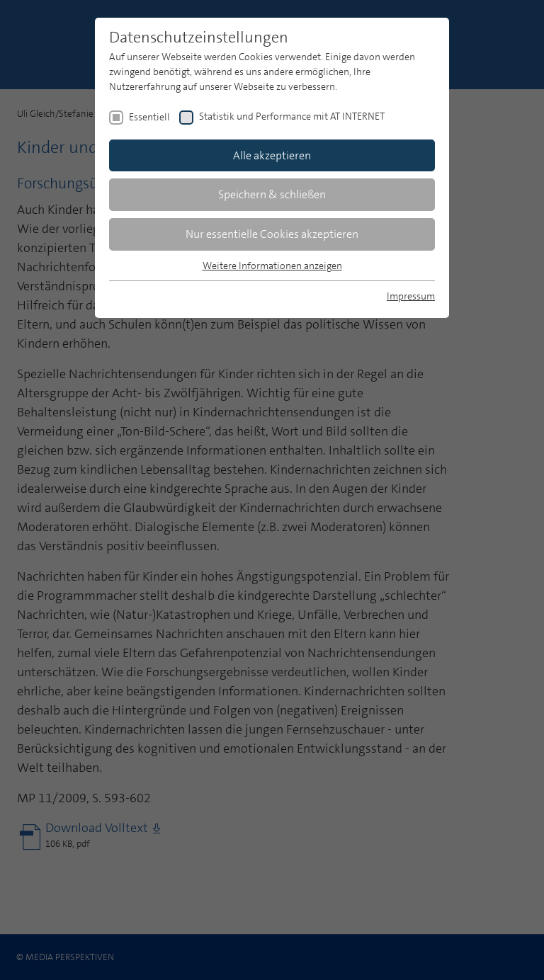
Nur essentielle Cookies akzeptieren (272, 234)
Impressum (411, 296)
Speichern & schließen (272, 194)
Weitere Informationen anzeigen (272, 266)
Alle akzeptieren (272, 155)
